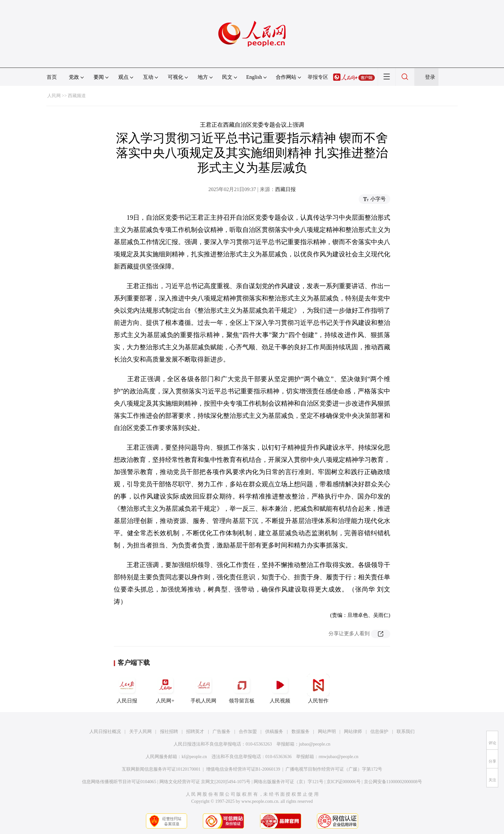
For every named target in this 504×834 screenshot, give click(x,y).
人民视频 (280, 689)
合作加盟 (248, 732)
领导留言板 (242, 689)
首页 (52, 77)
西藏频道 (77, 96)
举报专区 (318, 77)
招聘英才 (195, 732)
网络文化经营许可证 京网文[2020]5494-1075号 (205, 782)
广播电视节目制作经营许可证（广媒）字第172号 (334, 769)
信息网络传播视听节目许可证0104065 (119, 782)
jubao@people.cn (315, 744)
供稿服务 (274, 732)
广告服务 (221, 732)
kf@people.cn (194, 757)
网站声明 (327, 732)
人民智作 (318, 689)
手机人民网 (203, 689)
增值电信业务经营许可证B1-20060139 (243, 769)
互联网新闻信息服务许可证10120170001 (161, 769)
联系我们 (406, 732)
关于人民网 (140, 732)
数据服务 (301, 732)
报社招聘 (169, 732)
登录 (430, 77)
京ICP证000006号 (344, 782)
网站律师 (353, 732)
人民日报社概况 (105, 732)
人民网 (54, 96)
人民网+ (165, 689)
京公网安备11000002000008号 (393, 782)
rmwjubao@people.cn (338, 757)
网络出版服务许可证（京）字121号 (288, 782)
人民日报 (127, 689)
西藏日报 (285, 189)
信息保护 (379, 732)
